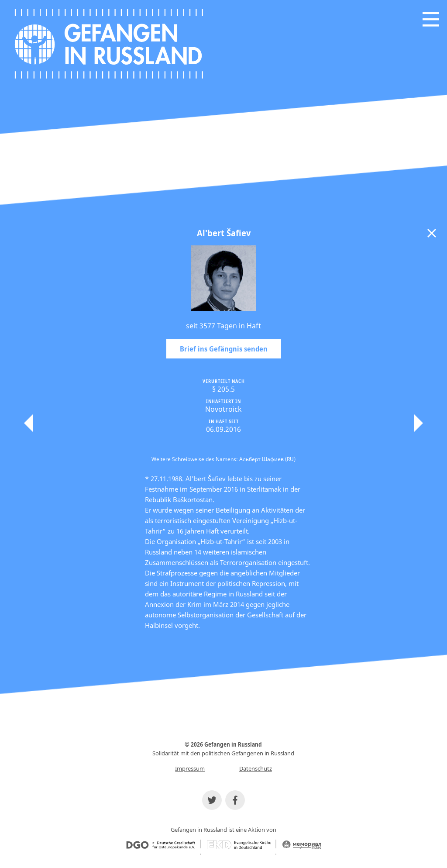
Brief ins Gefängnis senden (224, 349)
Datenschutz (256, 768)
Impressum (190, 768)
